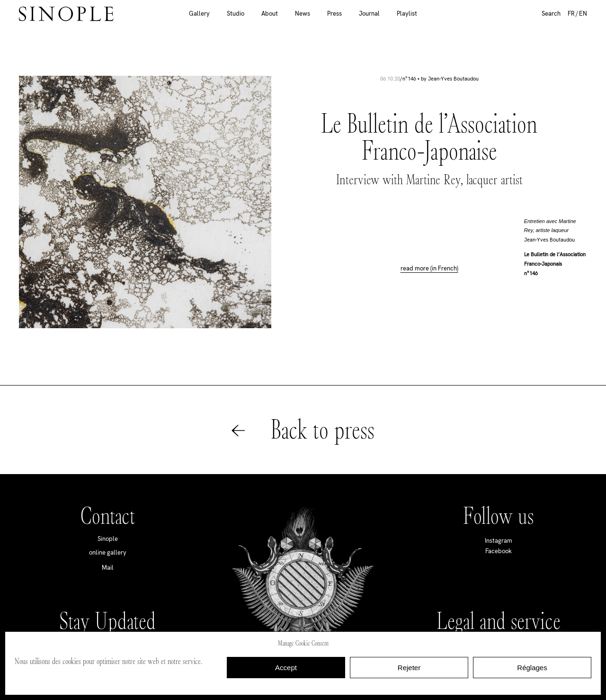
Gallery (199, 13)
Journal (369, 13)
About (270, 13)
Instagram (499, 541)
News (303, 13)
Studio (236, 13)
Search (551, 13)
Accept (286, 668)
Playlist (407, 13)
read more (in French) (429, 269)
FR (571, 13)
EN (583, 13)
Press (334, 13)
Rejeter (409, 668)
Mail (108, 568)
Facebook (499, 551)
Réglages (532, 668)
